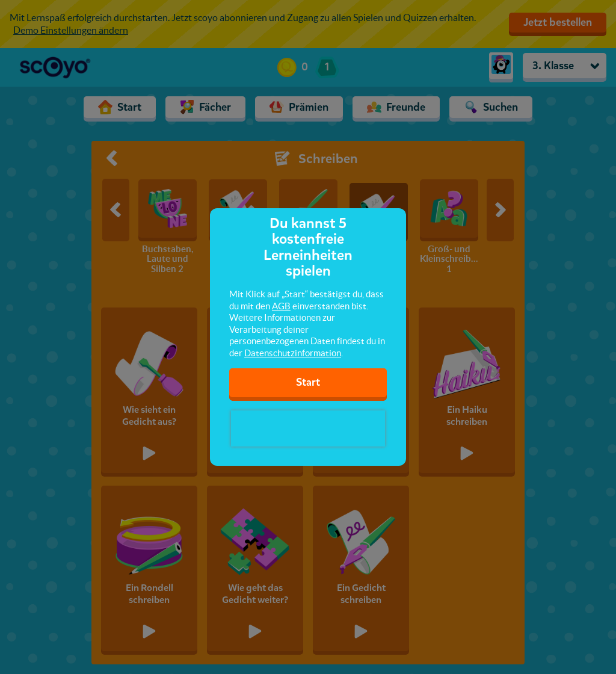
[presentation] (308, 428)
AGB (281, 306)
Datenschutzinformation (293, 353)
